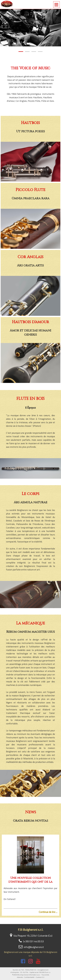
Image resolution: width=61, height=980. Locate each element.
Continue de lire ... (48, 912)
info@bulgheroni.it (31, 947)
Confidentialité (29, 977)
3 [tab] (34, 51)
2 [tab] (27, 51)
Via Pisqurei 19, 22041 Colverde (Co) (30, 935)
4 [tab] (40, 51)
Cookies (39, 977)
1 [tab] (21, 51)
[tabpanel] (30, 28)
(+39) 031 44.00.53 (31, 941)
